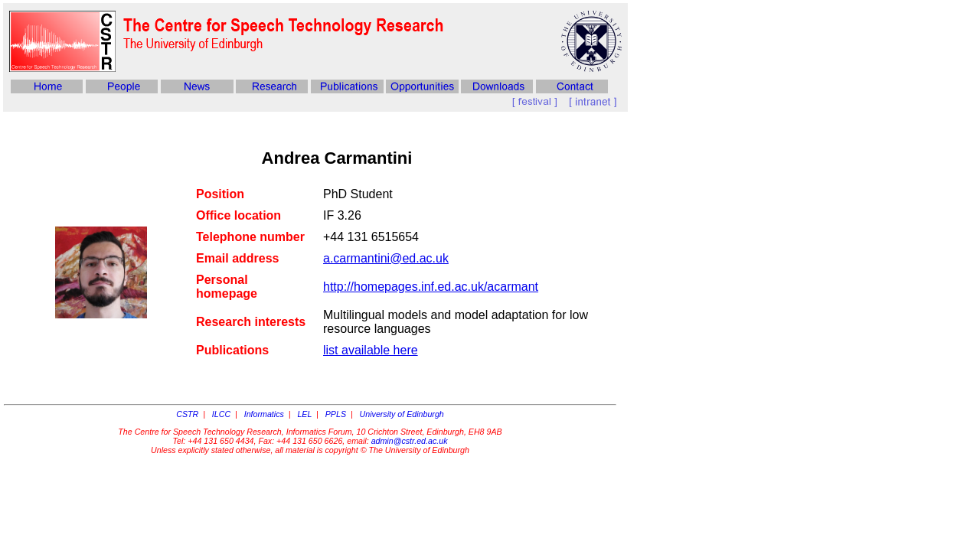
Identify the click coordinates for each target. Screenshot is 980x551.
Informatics (264, 414)
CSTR (187, 414)
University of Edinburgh (402, 414)
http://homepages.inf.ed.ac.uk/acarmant (431, 287)
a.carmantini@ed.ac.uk (386, 258)
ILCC (221, 414)
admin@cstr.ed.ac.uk (410, 441)
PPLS (336, 414)
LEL (304, 414)
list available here (371, 350)
